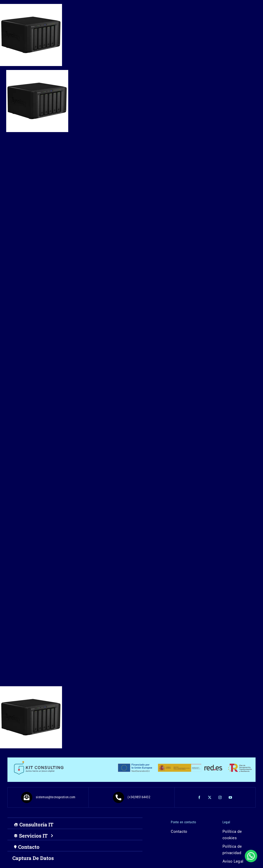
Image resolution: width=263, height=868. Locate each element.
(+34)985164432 (131, 797)
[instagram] (220, 797)
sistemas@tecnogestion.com (48, 797)
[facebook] (200, 797)
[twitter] (210, 797)
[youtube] (231, 797)
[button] (251, 856)
